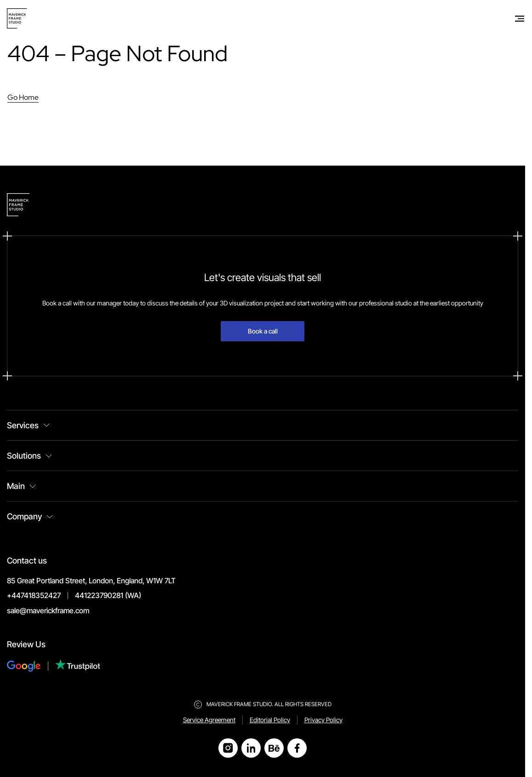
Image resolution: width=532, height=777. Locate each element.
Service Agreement (209, 720)
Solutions (24, 456)
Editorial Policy (270, 720)
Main (16, 486)
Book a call (263, 331)
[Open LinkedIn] (251, 748)
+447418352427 (34, 595)
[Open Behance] (274, 748)
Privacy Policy (323, 720)
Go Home (23, 97)
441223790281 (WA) (108, 595)
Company (24, 516)
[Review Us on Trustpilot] (78, 666)
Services (23, 425)
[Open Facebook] (297, 748)
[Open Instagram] (228, 748)
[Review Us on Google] (31, 666)
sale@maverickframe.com (48, 610)
